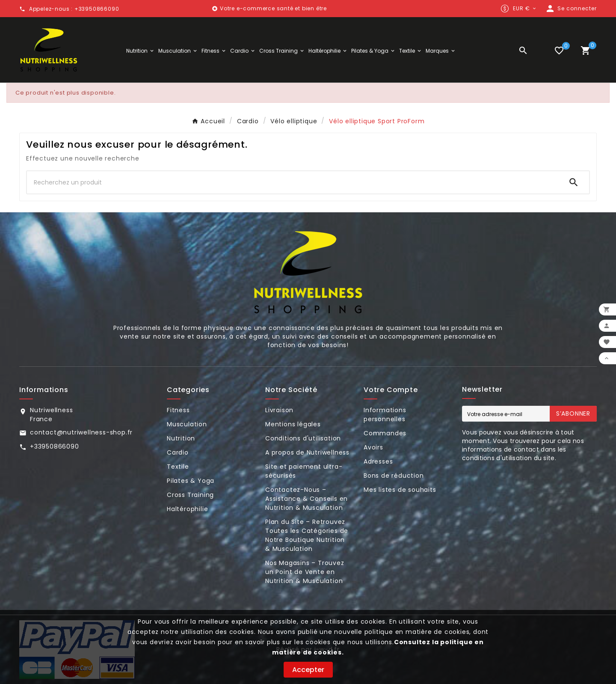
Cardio (178, 452)
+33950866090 (55, 446)
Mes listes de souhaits (400, 490)
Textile (178, 467)
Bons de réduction (394, 476)
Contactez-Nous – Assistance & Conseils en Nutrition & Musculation (307, 499)
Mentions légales (293, 424)
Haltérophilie (187, 509)
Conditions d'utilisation (303, 438)
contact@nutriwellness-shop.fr (81, 432)
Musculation (187, 424)
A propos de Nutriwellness (307, 452)
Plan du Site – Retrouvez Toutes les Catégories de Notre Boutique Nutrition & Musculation (307, 535)
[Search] (574, 182)
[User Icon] (571, 9)
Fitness (178, 410)
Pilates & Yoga (191, 481)
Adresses (378, 461)
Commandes (385, 433)
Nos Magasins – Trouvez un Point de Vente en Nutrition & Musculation (305, 572)
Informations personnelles (385, 415)
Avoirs (373, 447)
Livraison (279, 410)
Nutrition (181, 438)
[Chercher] (293, 182)
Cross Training (190, 495)
